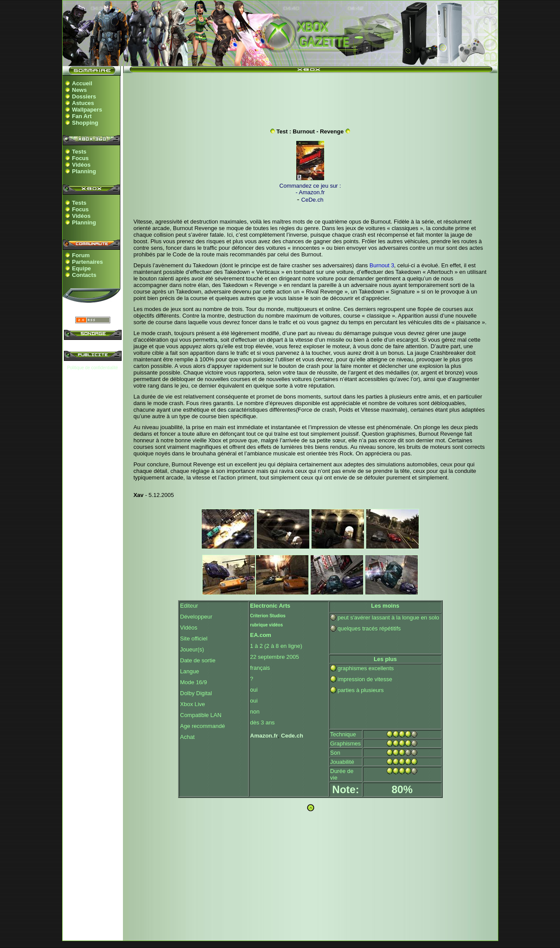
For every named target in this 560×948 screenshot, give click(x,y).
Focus (80, 158)
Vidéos (81, 165)
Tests (79, 152)
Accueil (82, 83)
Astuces (83, 103)
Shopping (85, 123)
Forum (81, 255)
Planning (84, 171)
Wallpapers (87, 110)
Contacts (84, 275)
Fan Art (82, 116)
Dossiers (84, 96)
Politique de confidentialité (92, 368)
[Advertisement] (310, 98)
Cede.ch (292, 736)
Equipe (82, 268)
